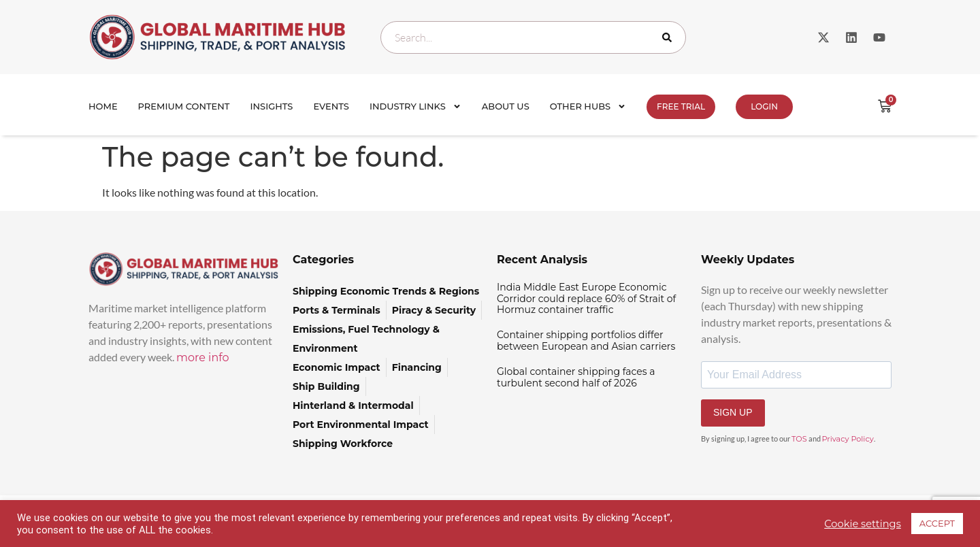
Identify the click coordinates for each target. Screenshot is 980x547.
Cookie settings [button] (863, 524)
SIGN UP (733, 412)
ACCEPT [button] (937, 523)
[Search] (670, 37)
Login (764, 106)
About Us (506, 106)
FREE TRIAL (681, 106)
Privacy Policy (848, 439)
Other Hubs (588, 106)
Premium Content (184, 106)
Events (331, 106)
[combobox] (533, 37)
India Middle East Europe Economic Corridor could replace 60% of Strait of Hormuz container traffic (586, 299)
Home (103, 106)
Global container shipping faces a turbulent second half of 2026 (576, 377)
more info (203, 358)
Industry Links (415, 106)
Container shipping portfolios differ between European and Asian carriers (586, 341)
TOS (799, 439)
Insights (272, 106)
